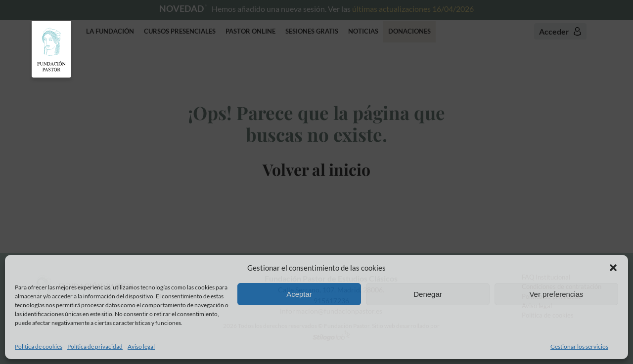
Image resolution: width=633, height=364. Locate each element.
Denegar (428, 294)
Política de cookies (39, 346)
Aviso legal (141, 346)
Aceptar (299, 294)
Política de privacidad (95, 346)
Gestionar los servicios (579, 346)
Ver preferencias (556, 294)
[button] (613, 268)
